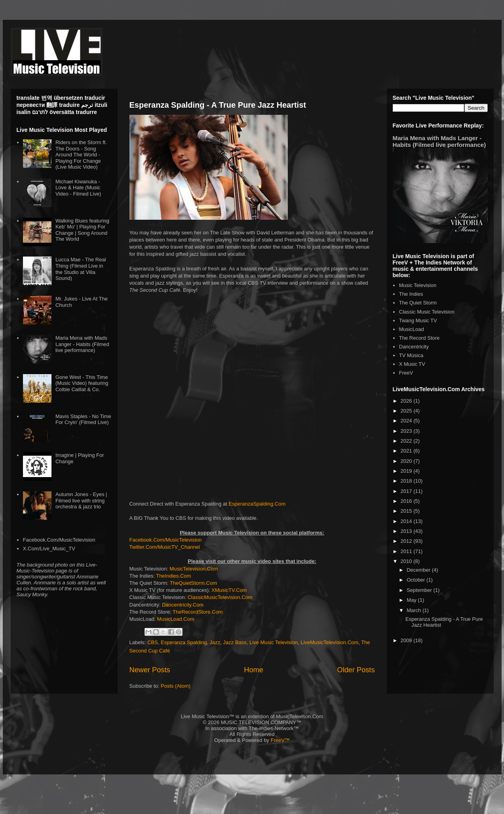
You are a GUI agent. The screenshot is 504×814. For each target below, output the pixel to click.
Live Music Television (274, 642)
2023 (407, 431)
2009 (407, 640)
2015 (407, 511)
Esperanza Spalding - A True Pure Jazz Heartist (218, 105)
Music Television (418, 285)
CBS (153, 642)
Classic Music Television (427, 312)
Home (254, 670)
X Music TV (412, 364)
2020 (407, 461)
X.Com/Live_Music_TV (49, 549)
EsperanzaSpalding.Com (257, 504)
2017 (407, 491)
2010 (407, 561)
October (417, 580)
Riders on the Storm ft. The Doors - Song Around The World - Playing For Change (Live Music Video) (81, 155)
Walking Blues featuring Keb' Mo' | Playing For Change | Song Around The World (82, 230)
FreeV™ (280, 740)
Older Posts (356, 670)
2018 (407, 481)
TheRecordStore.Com (198, 612)
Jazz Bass (235, 642)
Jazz (215, 642)
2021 (407, 451)
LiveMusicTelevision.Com (329, 642)
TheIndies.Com (173, 576)
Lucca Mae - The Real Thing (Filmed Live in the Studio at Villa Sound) (81, 269)
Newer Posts (150, 670)
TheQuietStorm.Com (193, 583)
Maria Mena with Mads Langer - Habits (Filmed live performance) (82, 344)
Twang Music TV (418, 320)
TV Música (411, 355)
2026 (407, 401)
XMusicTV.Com (229, 590)
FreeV (406, 373)
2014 (407, 521)
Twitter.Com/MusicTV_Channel (165, 547)
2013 (407, 531)
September (420, 590)
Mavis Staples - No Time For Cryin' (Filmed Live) (83, 419)
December (419, 570)
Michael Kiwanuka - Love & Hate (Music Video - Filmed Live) (78, 188)
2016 (407, 501)
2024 (407, 421)
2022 (407, 441)
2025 (407, 411)
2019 (407, 471)
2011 (407, 551)
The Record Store (419, 338)
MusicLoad (412, 329)
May (412, 600)
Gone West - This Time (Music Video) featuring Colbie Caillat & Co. (82, 383)
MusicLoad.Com (176, 619)
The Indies (411, 294)
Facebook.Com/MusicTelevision (166, 540)
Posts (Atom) (176, 686)
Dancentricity (414, 347)
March (415, 610)
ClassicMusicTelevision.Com (220, 597)
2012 (407, 541)
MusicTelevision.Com (194, 569)
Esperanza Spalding (184, 642)
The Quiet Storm (418, 303)
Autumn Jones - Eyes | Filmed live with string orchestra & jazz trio (81, 500)
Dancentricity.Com (183, 605)
